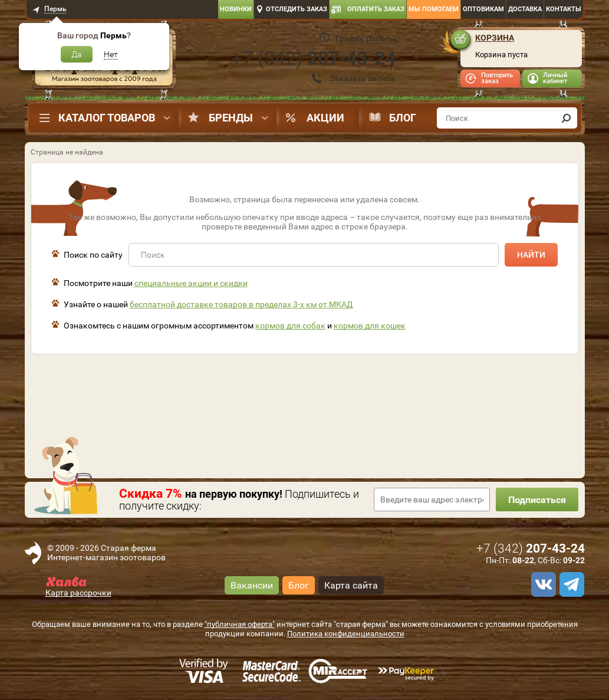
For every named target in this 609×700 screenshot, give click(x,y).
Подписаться (537, 500)
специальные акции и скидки (191, 283)
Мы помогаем (434, 9)
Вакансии (252, 585)
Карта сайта (351, 585)
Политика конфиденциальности (346, 634)
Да (77, 54)
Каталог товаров (107, 118)
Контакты (564, 9)
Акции (325, 118)
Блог (403, 118)
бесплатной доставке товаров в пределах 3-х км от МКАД (241, 304)
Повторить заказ (497, 78)
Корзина (495, 38)
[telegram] (570, 584)
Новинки (236, 9)
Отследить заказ (297, 9)
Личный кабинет (555, 78)
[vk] (542, 584)
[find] (567, 118)
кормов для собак (290, 326)
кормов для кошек (370, 326)
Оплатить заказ (376, 9)
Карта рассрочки (78, 593)
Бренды (231, 118)
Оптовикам (483, 9)
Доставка (525, 9)
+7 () (314, 58)
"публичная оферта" (240, 624)
